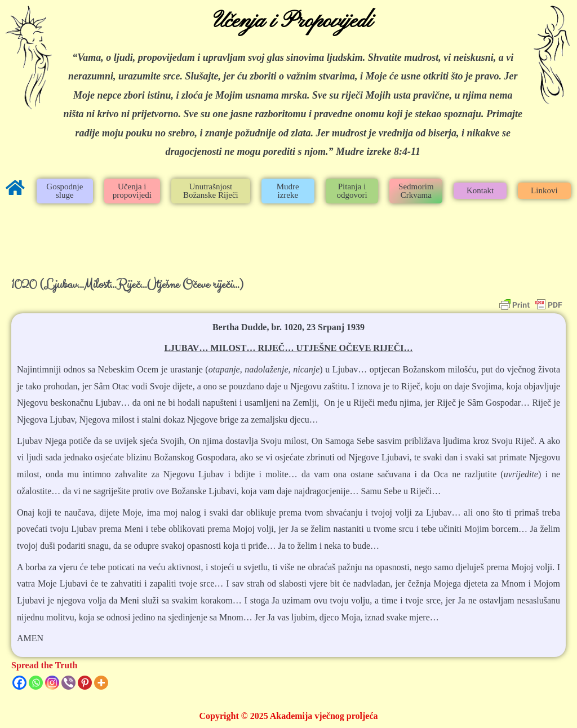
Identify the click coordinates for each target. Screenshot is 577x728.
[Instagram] (52, 683)
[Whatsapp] (36, 683)
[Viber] (68, 683)
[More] (101, 683)
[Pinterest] (85, 683)
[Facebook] (19, 683)
